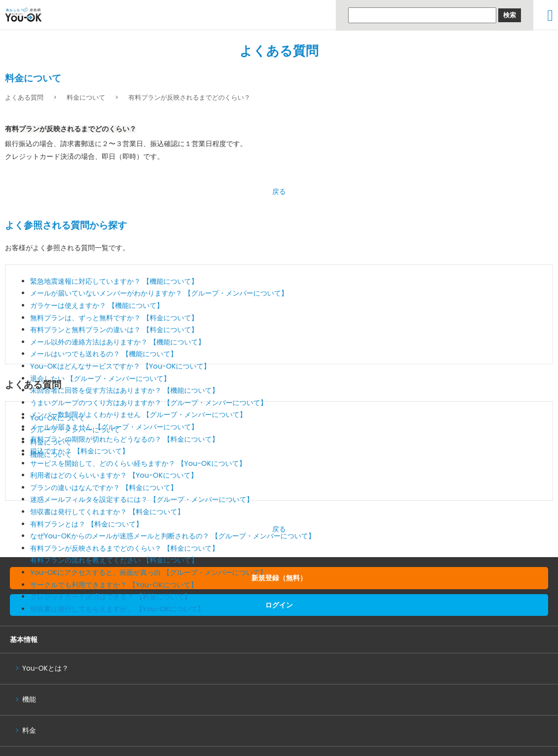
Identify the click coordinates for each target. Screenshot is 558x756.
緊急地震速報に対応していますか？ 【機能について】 (114, 281)
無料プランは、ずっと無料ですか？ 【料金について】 (114, 318)
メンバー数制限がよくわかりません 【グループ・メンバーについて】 (138, 415)
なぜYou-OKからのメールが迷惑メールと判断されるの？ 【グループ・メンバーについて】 (173, 536)
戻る (279, 191)
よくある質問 (279, 51)
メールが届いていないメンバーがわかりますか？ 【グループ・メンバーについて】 (159, 293)
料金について (86, 97)
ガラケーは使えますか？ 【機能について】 (97, 305)
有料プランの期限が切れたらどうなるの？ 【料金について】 (124, 439)
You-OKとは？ (45, 668)
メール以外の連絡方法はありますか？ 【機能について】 (118, 342)
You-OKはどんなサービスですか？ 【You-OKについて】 (120, 366)
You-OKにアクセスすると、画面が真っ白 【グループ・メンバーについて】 (148, 572)
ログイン (279, 605)
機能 (29, 699)
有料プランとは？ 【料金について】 (86, 524)
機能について (51, 454)
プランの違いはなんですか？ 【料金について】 (104, 488)
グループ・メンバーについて (75, 430)
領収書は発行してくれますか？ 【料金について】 (107, 512)
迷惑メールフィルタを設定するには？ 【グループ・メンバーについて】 (142, 499)
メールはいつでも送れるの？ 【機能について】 (104, 354)
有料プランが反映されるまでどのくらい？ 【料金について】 (124, 548)
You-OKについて (58, 418)
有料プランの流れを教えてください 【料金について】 (114, 560)
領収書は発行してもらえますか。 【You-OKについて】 (117, 609)
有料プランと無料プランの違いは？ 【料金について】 (114, 330)
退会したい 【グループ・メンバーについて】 (100, 378)
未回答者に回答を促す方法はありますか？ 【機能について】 (124, 390)
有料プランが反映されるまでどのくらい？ (189, 97)
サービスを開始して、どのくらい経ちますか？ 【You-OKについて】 (138, 463)
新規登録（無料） (279, 578)
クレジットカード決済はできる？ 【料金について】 (111, 597)
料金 (29, 731)
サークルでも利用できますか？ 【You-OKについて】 (114, 585)
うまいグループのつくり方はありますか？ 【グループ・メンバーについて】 (149, 403)
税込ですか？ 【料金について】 (80, 451)
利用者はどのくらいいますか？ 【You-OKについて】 (114, 475)
